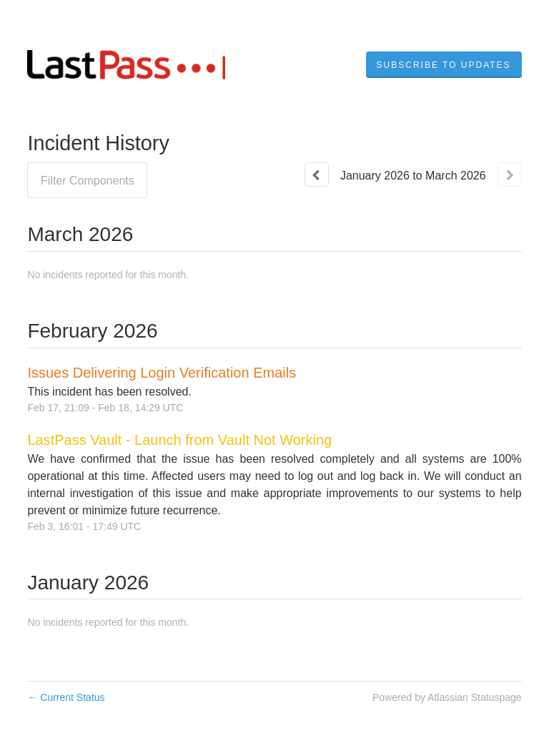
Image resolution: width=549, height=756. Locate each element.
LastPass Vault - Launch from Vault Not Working (179, 440)
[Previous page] (317, 175)
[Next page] (510, 175)
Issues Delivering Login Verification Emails (162, 373)
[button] (444, 65)
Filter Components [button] (88, 181)
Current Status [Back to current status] (66, 697)
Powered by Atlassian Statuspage (447, 697)
